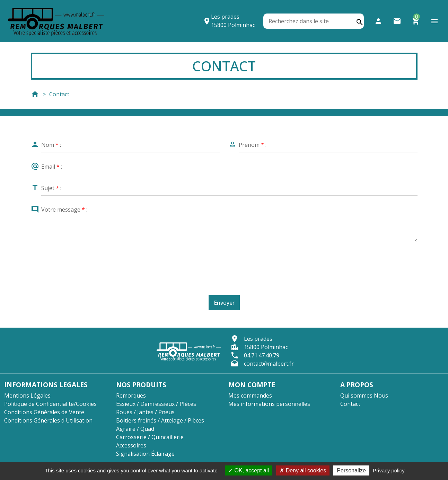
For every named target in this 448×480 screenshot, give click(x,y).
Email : (52, 167)
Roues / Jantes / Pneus (145, 412)
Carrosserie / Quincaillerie (150, 437)
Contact (350, 404)
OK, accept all (249, 470)
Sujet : (51, 188)
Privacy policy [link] (389, 470)
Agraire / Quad (135, 429)
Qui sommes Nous (364, 395)
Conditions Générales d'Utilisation (48, 420)
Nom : (51, 145)
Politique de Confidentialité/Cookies (50, 404)
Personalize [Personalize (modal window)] (351, 470)
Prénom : (253, 145)
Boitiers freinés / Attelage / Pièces (160, 420)
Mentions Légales (27, 395)
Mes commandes (250, 395)
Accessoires (131, 445)
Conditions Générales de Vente (44, 412)
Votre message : (64, 210)
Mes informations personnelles (269, 404)
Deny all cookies (303, 470)
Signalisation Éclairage (145, 454)
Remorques (131, 395)
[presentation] (226, 265)
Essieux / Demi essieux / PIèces (156, 404)
